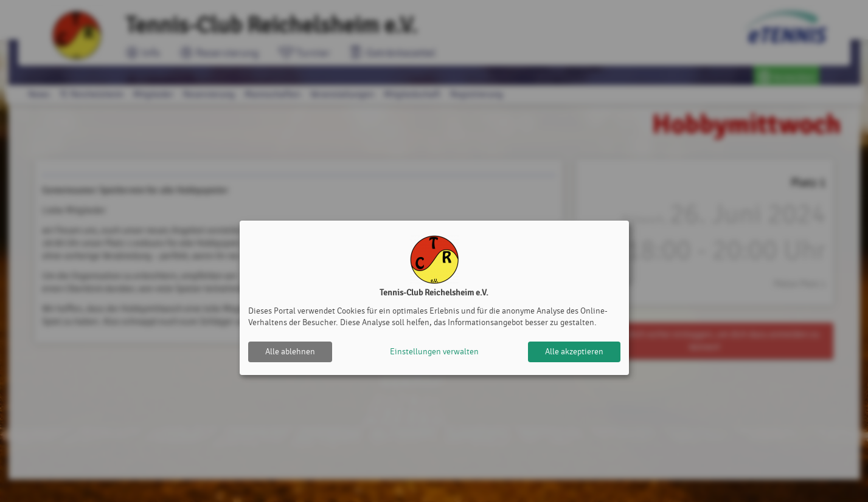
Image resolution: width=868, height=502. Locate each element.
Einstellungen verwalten (434, 352)
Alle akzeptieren (574, 352)
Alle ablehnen (290, 352)
